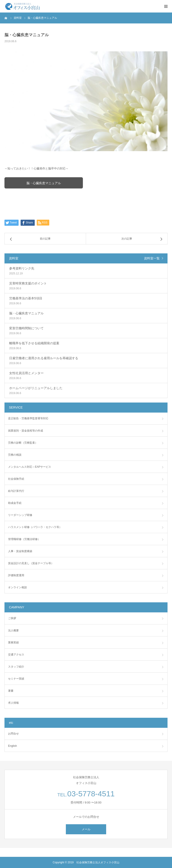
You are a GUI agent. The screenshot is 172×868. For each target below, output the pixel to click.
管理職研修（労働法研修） (24, 539)
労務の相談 (15, 455)
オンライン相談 (17, 587)
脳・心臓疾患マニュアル (44, 183)
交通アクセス (16, 655)
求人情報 (13, 703)
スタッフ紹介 (16, 667)
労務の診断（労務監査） (23, 443)
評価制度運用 (16, 575)
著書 (11, 691)
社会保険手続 (16, 479)
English (12, 746)
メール (86, 829)
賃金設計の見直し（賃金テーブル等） (31, 563)
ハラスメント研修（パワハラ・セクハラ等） (35, 527)
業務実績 (13, 643)
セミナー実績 (16, 679)
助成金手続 (15, 503)
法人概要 (13, 630)
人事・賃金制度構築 (20, 551)
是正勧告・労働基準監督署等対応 (28, 418)
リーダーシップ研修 (20, 515)
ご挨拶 (12, 618)
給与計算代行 (16, 491)
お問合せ (13, 734)
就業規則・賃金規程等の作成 (26, 431)
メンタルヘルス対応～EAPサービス (30, 467)
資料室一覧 (152, 258)
